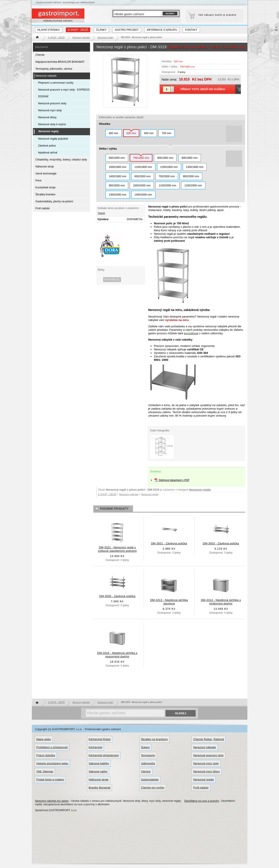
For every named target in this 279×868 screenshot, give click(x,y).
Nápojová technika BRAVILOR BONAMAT (60, 62)
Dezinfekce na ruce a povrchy (202, 801)
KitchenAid (95, 747)
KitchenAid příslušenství (104, 755)
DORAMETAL (112, 280)
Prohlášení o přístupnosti (52, 747)
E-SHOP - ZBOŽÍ (78, 30)
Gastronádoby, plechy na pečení (54, 201)
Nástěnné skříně (48, 153)
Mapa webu (44, 739)
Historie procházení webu (52, 763)
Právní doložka (46, 755)
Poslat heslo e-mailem (50, 779)
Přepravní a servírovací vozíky (56, 83)
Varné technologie (46, 174)
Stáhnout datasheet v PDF (174, 480)
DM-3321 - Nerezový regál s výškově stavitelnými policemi (117, 549)
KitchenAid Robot (100, 739)
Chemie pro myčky (153, 788)
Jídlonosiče (148, 763)
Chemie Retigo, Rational (209, 739)
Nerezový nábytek (46, 76)
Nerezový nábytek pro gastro (52, 801)
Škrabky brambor (46, 194)
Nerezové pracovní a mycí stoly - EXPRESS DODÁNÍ (64, 93)
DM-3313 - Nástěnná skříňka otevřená (169, 602)
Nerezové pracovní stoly (52, 103)
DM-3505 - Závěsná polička (117, 596)
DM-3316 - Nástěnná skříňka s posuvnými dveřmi (117, 655)
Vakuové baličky (99, 763)
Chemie (40, 55)
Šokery (145, 747)
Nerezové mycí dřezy (207, 771)
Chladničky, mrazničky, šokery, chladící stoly (61, 160)
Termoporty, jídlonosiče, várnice (54, 69)
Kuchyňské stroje (46, 187)
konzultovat (191, 333)
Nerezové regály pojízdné (53, 139)
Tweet (101, 213)
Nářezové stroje (45, 167)
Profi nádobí (43, 208)
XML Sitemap (45, 771)
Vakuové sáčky (98, 771)
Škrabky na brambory (155, 739)
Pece (39, 181)
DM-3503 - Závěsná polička (221, 543)
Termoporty (148, 755)
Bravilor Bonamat (100, 788)
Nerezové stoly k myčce (52, 124)
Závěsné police (47, 146)
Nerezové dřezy (47, 117)
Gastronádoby (150, 779)
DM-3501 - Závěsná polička (169, 543)
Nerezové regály (200, 490)
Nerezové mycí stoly (50, 110)
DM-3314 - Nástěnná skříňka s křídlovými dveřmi (221, 602)
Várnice (146, 771)
